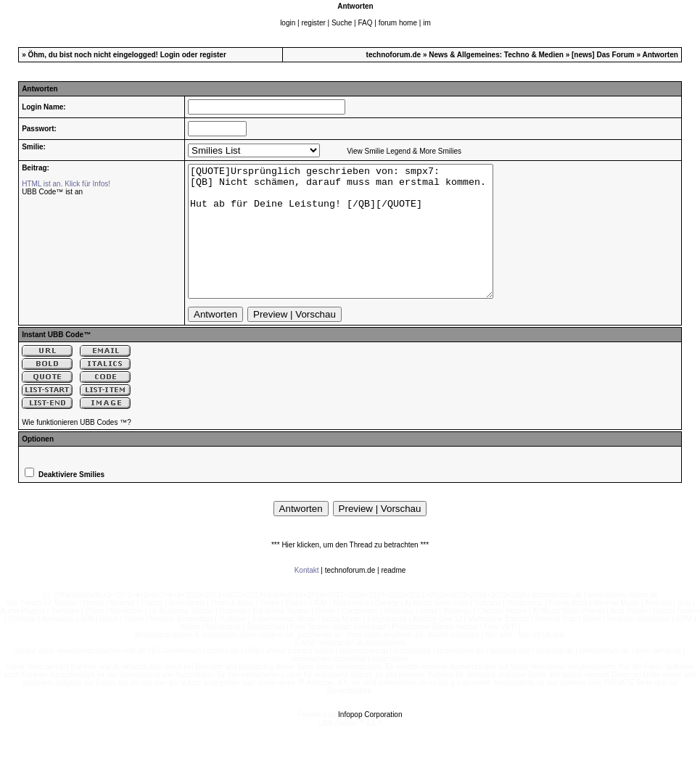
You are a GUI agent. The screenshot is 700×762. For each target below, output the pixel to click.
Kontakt (307, 596)
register (313, 23)
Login (170, 55)
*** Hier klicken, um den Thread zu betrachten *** (350, 571)
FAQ (365, 23)
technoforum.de (394, 55)
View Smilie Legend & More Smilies (404, 151)
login (288, 23)
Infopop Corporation (370, 741)
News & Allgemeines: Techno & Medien (496, 55)
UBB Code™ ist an (52, 192)
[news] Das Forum (603, 55)
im (427, 23)
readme (393, 596)
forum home (398, 23)
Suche (342, 23)
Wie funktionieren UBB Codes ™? (77, 448)
